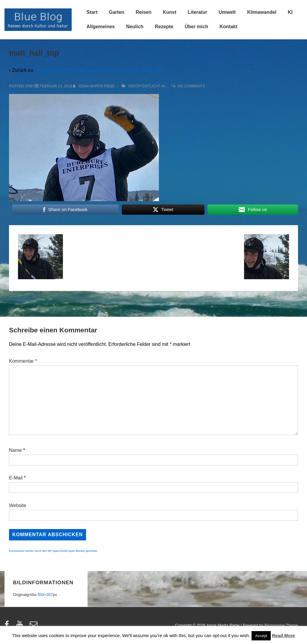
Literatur (197, 12)
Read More (283, 635)
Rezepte (164, 27)
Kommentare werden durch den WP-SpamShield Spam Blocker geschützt (53, 551)
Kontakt (228, 27)
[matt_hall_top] (56, 86)
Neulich (135, 27)
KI (290, 12)
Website (18, 505)
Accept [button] (261, 636)
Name (15, 450)
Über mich (196, 27)
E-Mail (16, 478)
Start (92, 12)
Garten (117, 12)
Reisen (144, 12)
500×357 (45, 595)
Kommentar (23, 361)
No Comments (191, 86)
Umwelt (227, 12)
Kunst (170, 12)
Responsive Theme (281, 625)
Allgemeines (101, 27)
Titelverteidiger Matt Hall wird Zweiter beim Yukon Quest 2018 (100, 70)
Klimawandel (262, 12)
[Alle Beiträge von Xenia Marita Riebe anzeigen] (94, 86)
